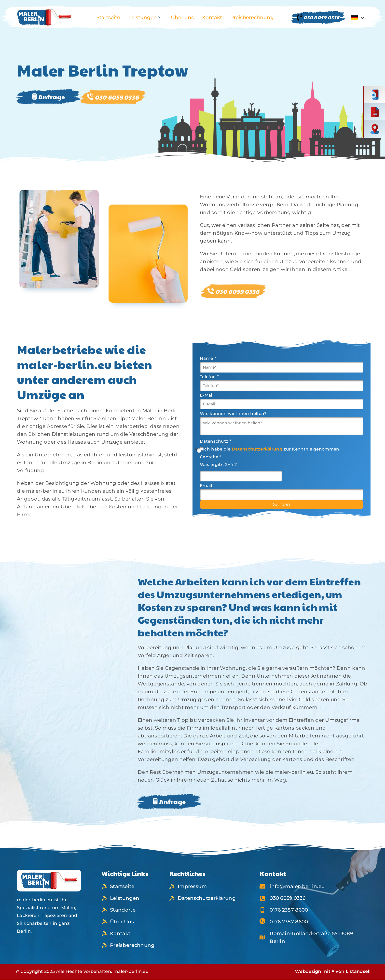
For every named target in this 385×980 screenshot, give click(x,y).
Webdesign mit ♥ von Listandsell (333, 971)
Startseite (108, 17)
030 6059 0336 (318, 18)
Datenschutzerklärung (257, 449)
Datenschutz (216, 441)
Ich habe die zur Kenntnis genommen (271, 449)
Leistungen (145, 17)
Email (206, 486)
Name (208, 358)
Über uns (182, 17)
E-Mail (207, 395)
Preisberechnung (252, 17)
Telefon (209, 377)
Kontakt (212, 17)
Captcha (211, 457)
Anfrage (48, 97)
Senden (282, 504)
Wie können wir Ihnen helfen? (233, 414)
